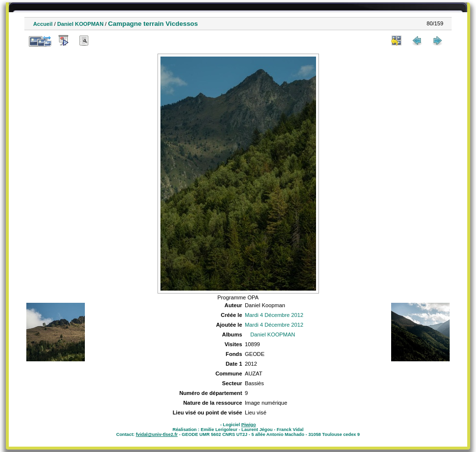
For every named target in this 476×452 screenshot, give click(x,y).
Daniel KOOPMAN (80, 24)
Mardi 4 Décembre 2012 (274, 315)
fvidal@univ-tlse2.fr (157, 434)
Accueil (43, 24)
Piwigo (249, 425)
